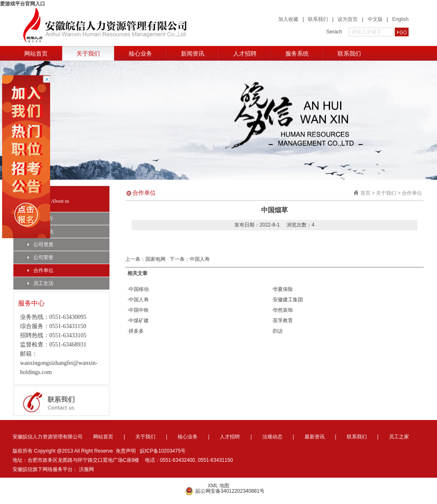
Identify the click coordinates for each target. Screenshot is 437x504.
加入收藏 (288, 19)
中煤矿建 (139, 321)
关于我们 (88, 53)
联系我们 (318, 19)
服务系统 (297, 53)
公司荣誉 (41, 257)
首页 (366, 193)
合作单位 (41, 270)
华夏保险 (283, 289)
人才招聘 (245, 53)
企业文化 (41, 232)
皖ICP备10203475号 (163, 451)
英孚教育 (283, 321)
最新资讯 (315, 437)
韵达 (278, 331)
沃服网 (86, 469)
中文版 (375, 19)
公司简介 (41, 219)
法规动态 (272, 437)
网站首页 (36, 53)
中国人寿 (200, 259)
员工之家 (399, 437)
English (400, 19)
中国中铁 (139, 310)
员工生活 (41, 283)
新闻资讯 (193, 53)
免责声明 (126, 451)
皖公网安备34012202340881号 (225, 491)
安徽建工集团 (288, 300)
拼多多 (136, 331)
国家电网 (155, 259)
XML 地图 (218, 486)
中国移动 (139, 289)
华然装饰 (283, 310)
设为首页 (348, 19)
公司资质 (41, 244)
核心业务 (140, 53)
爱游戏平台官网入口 (23, 4)
